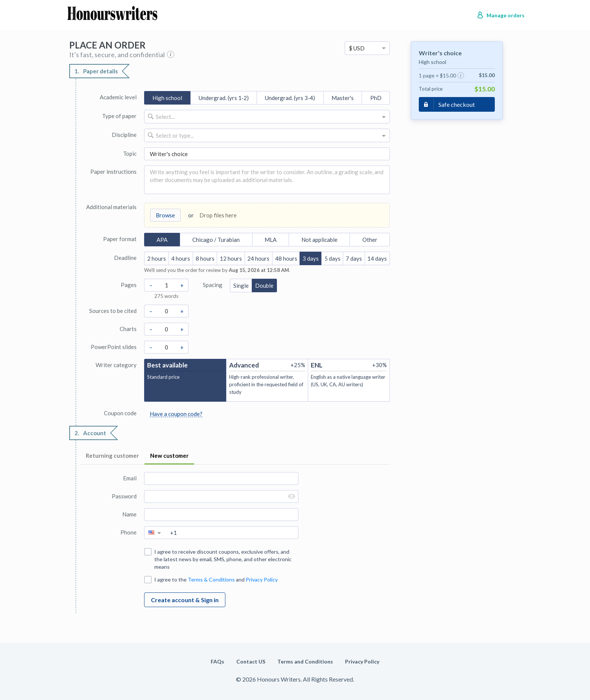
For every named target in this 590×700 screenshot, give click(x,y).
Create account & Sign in (185, 600)
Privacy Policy (262, 579)
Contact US (251, 661)
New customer (169, 456)
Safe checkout (457, 104)
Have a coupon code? (176, 414)
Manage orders (506, 15)
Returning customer (112, 456)
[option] (367, 48)
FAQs (217, 661)
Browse (165, 215)
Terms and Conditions (305, 661)
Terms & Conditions (211, 579)
